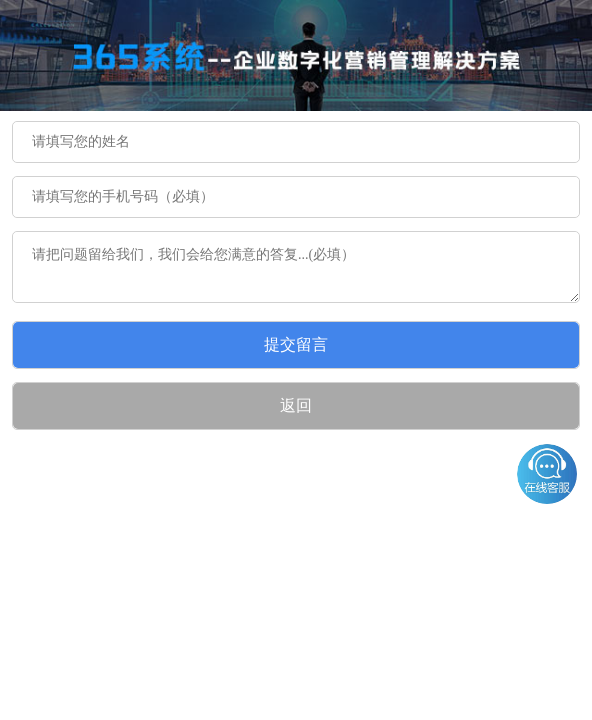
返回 (296, 405)
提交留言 (296, 344)
